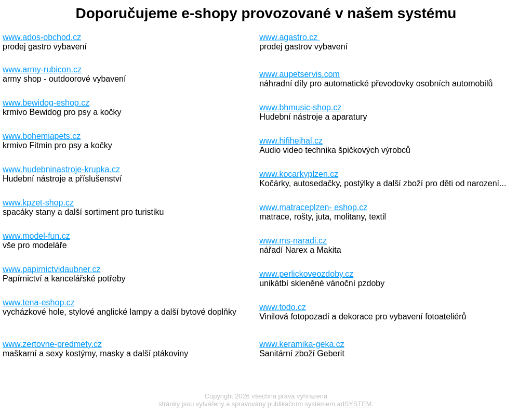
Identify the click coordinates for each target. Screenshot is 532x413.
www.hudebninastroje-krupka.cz (61, 169)
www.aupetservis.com (300, 74)
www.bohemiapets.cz (42, 136)
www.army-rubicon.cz (42, 69)
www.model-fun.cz (36, 236)
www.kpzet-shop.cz (38, 203)
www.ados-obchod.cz (42, 37)
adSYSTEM (355, 404)
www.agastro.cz (289, 37)
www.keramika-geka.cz (302, 344)
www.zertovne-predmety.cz (52, 344)
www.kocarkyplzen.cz (299, 174)
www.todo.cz (283, 307)
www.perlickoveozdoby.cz (306, 274)
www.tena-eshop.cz (39, 302)
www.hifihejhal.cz (291, 141)
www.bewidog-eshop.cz (46, 103)
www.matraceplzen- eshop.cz (313, 207)
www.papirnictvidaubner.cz (52, 269)
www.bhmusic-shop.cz (300, 107)
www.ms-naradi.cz (293, 241)
